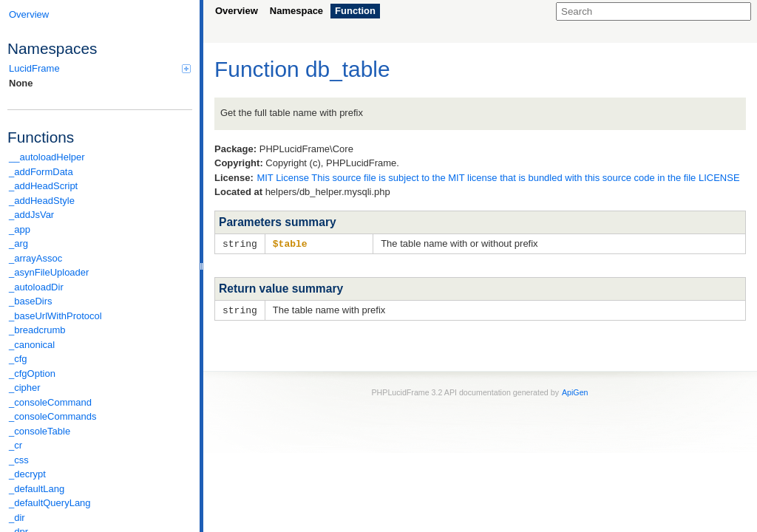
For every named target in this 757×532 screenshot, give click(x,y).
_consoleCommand (50, 402)
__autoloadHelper (47, 157)
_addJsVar (31, 215)
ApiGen (575, 391)
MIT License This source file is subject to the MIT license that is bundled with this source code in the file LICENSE (498, 178)
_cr (16, 445)
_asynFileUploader (49, 272)
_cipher (25, 388)
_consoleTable (40, 431)
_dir (17, 518)
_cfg (18, 359)
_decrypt (27, 474)
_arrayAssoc (35, 258)
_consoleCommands (53, 416)
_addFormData (41, 172)
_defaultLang (37, 489)
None (21, 83)
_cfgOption (32, 374)
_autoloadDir (36, 287)
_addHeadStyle (42, 201)
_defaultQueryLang (50, 503)
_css (19, 460)
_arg (18, 243)
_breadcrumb (37, 330)
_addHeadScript (43, 186)
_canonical (32, 345)
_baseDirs (31, 301)
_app (20, 229)
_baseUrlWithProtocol (55, 316)
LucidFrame (100, 68)
